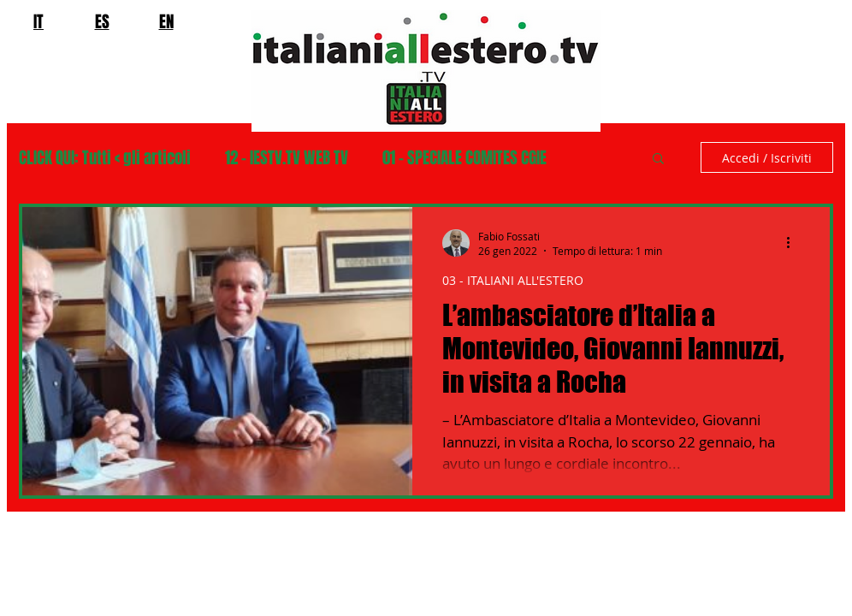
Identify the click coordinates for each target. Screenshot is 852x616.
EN (166, 21)
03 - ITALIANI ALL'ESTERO (513, 280)
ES (102, 21)
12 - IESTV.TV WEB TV (287, 158)
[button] (658, 160)
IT (38, 21)
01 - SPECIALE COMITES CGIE (464, 158)
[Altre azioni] (794, 243)
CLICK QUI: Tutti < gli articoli (105, 158)
